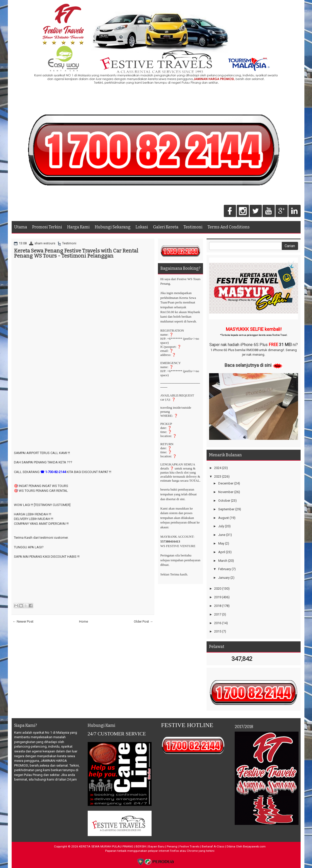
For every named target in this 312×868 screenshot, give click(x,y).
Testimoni (193, 227)
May (221, 543)
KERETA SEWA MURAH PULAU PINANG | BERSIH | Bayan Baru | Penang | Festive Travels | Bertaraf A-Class (152, 846)
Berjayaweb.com (254, 846)
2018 (218, 606)
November (226, 492)
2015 (218, 631)
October (224, 501)
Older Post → (143, 621)
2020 (218, 589)
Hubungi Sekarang (113, 227)
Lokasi (142, 227)
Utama (21, 227)
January (224, 578)
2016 (218, 623)
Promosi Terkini (47, 227)
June (222, 535)
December (226, 483)
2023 (218, 476)
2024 (218, 468)
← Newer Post (23, 621)
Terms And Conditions (229, 227)
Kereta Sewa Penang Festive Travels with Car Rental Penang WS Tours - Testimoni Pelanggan (76, 253)
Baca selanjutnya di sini (248, 365)
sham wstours (45, 243)
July (221, 526)
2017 (218, 614)
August (224, 518)
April (222, 552)
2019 (218, 597)
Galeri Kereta (166, 227)
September (226, 509)
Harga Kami (78, 227)
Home (84, 621)
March (223, 561)
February (225, 569)
